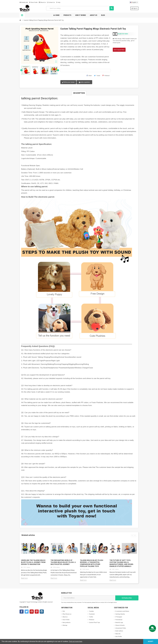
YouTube (32, 612)
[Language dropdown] (134, 2)
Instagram (42, 612)
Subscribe (127, 598)
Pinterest (106, 76)
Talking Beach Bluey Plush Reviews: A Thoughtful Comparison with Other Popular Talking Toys (92, 563)
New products (66, 622)
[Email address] (88, 598)
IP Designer (119, 617)
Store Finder (33, 2)
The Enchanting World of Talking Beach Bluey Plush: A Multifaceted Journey (63, 562)
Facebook (22, 612)
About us (65, 617)
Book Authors (119, 631)
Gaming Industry (120, 614)
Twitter (27, 612)
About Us (42, 2)
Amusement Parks (121, 628)
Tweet (97, 76)
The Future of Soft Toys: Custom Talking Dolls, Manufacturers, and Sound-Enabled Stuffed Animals (122, 563)
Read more (24, 578)
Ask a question (84, 82)
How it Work (66, 620)
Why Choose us (67, 614)
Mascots (118, 634)
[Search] (80, 8)
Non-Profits (119, 637)
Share (89, 76)
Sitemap (65, 625)
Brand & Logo (119, 622)
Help (58, 2)
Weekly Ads (24, 2)
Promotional (119, 620)
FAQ (64, 611)
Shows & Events (120, 625)
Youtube (91, 611)
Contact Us (51, 2)
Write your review (68, 82)
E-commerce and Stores (122, 611)
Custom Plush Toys (94, 622)
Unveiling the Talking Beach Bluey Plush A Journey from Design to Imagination (33, 562)
